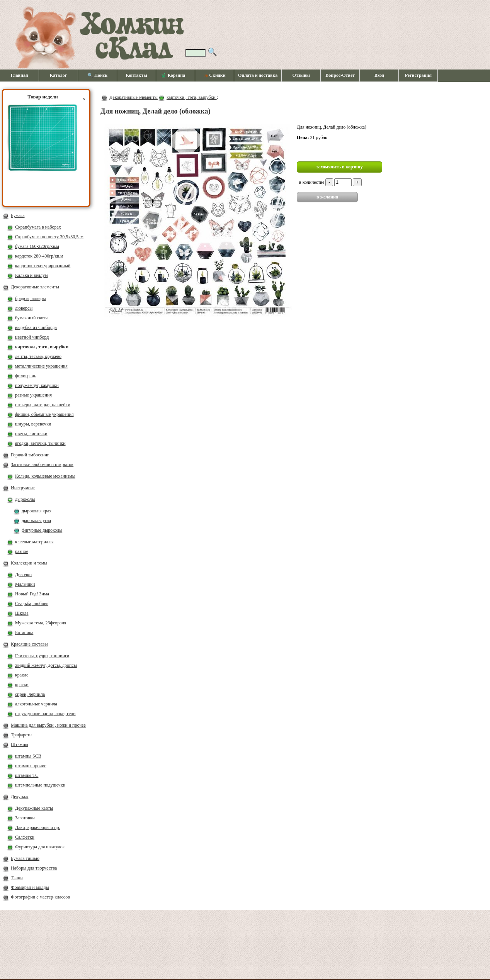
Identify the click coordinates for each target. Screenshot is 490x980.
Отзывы (301, 75)
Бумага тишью (25, 858)
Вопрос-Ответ (340, 75)
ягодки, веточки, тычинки (40, 443)
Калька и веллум (31, 275)
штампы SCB (28, 756)
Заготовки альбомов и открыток (42, 465)
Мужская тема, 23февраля (41, 623)
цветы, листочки (31, 434)
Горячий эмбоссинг (30, 455)
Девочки (23, 575)
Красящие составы (29, 644)
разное (22, 551)
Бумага (18, 215)
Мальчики (25, 584)
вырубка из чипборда (36, 327)
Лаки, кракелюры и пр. (38, 827)
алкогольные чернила (36, 704)
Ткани (17, 878)
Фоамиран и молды (30, 887)
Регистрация (418, 75)
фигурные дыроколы (42, 530)
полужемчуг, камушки (37, 385)
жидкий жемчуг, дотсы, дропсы (46, 665)
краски (22, 685)
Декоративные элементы (35, 287)
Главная (20, 75)
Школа (22, 613)
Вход (379, 75)
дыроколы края (37, 511)
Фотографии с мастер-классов (40, 897)
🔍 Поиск (98, 75)
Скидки (214, 75)
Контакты (136, 75)
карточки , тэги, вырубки (42, 347)
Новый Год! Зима (32, 594)
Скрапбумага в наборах (38, 227)
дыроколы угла (36, 521)
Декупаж (20, 797)
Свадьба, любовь (32, 604)
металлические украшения (41, 366)
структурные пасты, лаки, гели (45, 714)
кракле (22, 675)
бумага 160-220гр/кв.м (37, 246)
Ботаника (24, 632)
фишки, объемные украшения (44, 414)
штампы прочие (31, 766)
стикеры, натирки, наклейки (43, 405)
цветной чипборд (32, 337)
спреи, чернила (30, 694)
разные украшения (33, 395)
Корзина (174, 76)
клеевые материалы (34, 542)
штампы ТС (27, 775)
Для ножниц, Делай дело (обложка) (155, 111)
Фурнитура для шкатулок (40, 847)
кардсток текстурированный (43, 266)
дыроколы (25, 499)
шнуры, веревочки (33, 424)
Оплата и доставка (258, 75)
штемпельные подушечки (40, 785)
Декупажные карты (34, 808)
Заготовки (25, 818)
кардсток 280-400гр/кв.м (39, 256)
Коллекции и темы (29, 563)
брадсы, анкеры (31, 298)
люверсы (24, 308)
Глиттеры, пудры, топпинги (42, 656)
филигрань (26, 376)
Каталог (59, 75)
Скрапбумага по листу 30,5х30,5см (49, 237)
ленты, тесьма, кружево (38, 356)
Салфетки (25, 837)
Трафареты (22, 735)
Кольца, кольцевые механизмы (45, 476)
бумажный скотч (31, 318)
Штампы (20, 744)
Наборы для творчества (34, 868)
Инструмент (23, 488)
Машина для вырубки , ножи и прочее (48, 725)
